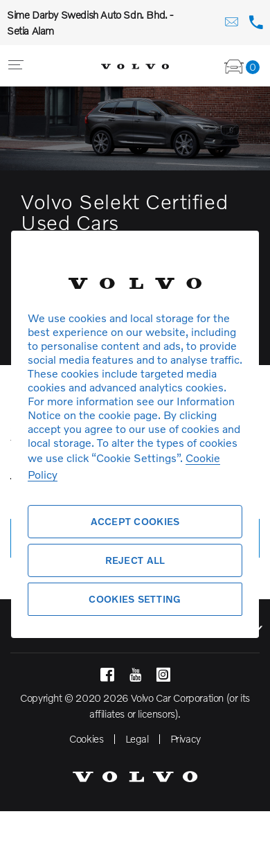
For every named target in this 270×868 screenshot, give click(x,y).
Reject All (135, 560)
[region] (135, 434)
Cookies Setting (135, 599)
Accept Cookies (135, 521)
